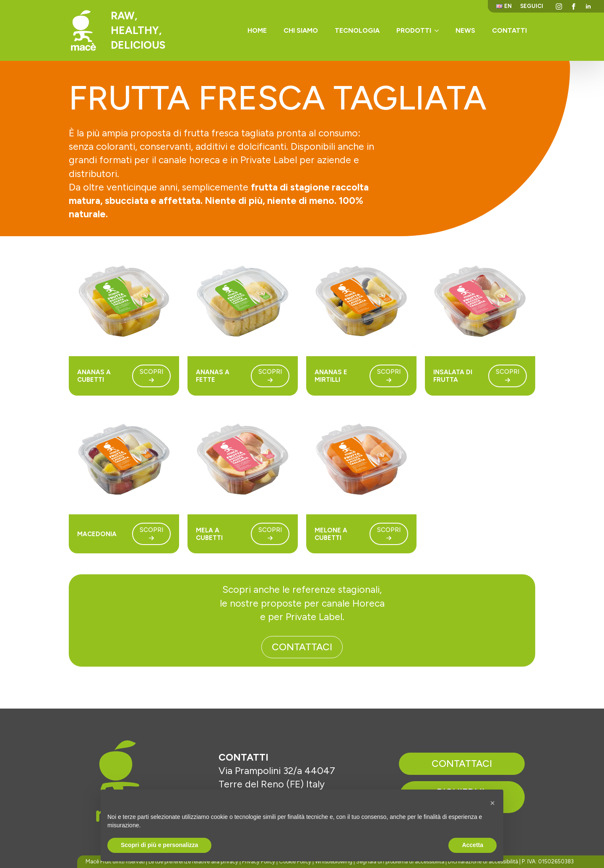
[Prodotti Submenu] (439, 31)
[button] (492, 803)
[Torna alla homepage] (83, 30)
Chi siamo (301, 30)
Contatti (509, 30)
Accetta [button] (473, 845)
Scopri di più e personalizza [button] (159, 845)
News (465, 30)
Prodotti (414, 30)
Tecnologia (357, 30)
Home (257, 30)
